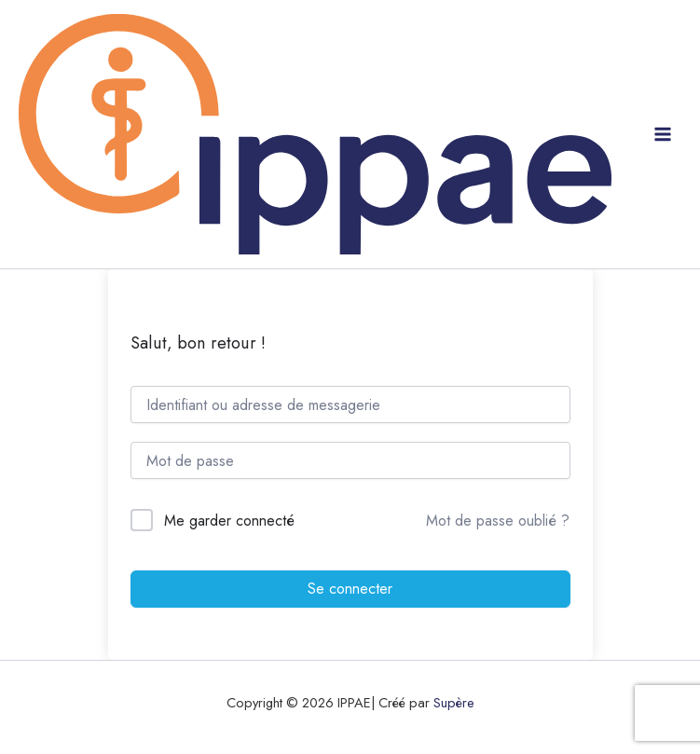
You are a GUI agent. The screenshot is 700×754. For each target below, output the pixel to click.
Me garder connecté (229, 521)
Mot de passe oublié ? (498, 521)
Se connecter (350, 589)
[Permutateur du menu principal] (663, 134)
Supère (454, 702)
